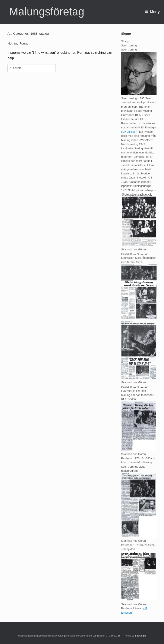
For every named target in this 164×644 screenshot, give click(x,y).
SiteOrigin (140, 636)
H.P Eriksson (129, 132)
